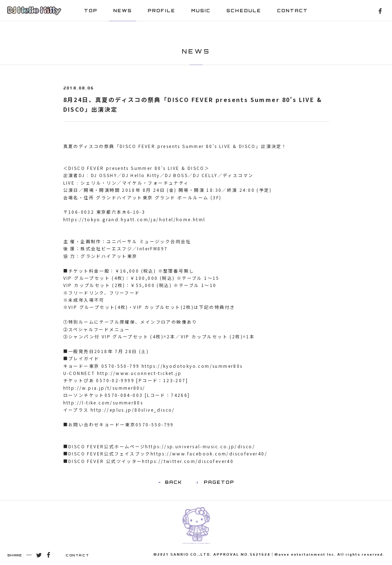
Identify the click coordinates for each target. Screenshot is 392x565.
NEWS (123, 11)
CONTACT (292, 11)
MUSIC (201, 11)
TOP (91, 11)
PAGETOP (219, 482)
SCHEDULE (244, 11)
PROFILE (162, 11)
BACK (174, 482)
